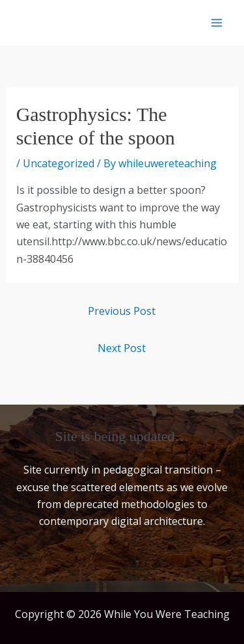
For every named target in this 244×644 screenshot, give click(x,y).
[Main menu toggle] (217, 23)
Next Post (122, 348)
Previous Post (122, 311)
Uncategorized (59, 163)
